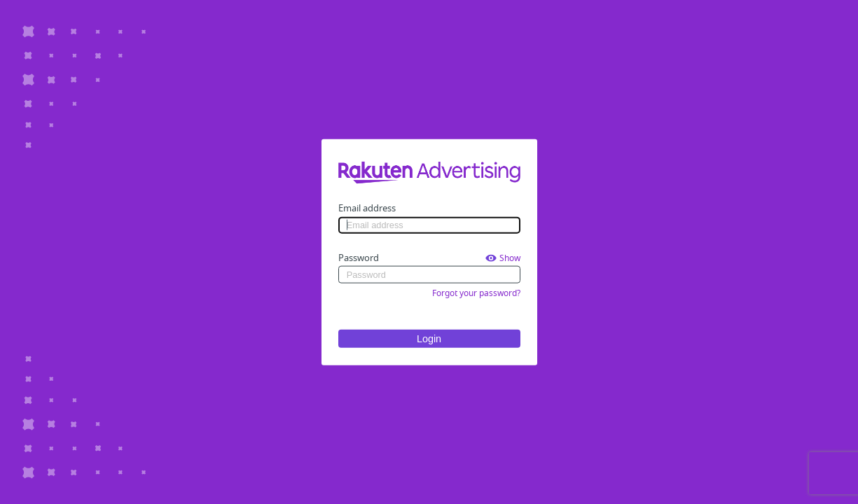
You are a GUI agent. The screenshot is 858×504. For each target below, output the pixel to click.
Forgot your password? (476, 293)
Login (429, 338)
